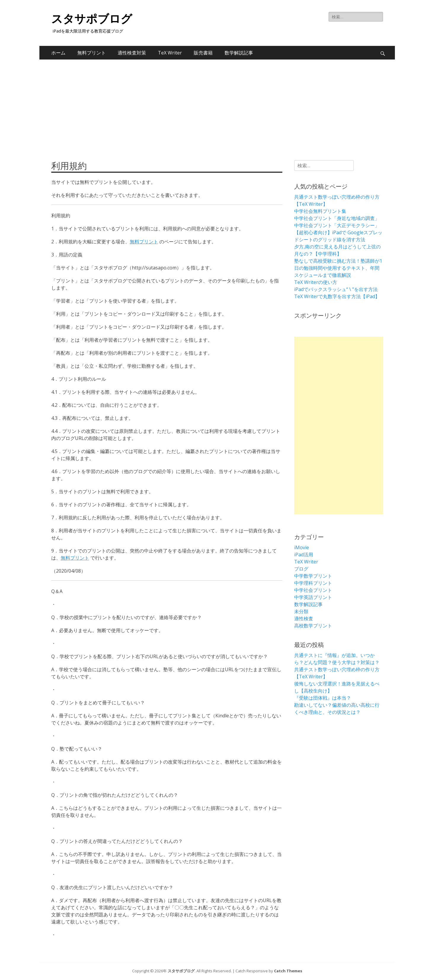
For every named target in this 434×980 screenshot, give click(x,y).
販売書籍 (203, 53)
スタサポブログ (92, 19)
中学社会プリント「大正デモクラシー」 (337, 225)
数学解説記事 (239, 53)
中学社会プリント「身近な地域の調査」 (337, 218)
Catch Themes (288, 971)
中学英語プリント (313, 597)
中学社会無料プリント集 (320, 211)
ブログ (301, 569)
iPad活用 (304, 555)
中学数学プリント (313, 576)
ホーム (58, 53)
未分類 (301, 611)
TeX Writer (170, 53)
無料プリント (92, 53)
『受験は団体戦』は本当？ (323, 698)
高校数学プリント (313, 626)
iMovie (302, 547)
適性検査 (304, 618)
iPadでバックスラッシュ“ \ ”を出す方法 (336, 289)
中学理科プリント (313, 583)
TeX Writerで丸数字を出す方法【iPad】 (337, 296)
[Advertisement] (217, 104)
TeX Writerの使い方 (316, 282)
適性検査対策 (132, 53)
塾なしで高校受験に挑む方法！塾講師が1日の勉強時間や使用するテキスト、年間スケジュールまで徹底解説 (338, 268)
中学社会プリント (313, 590)
